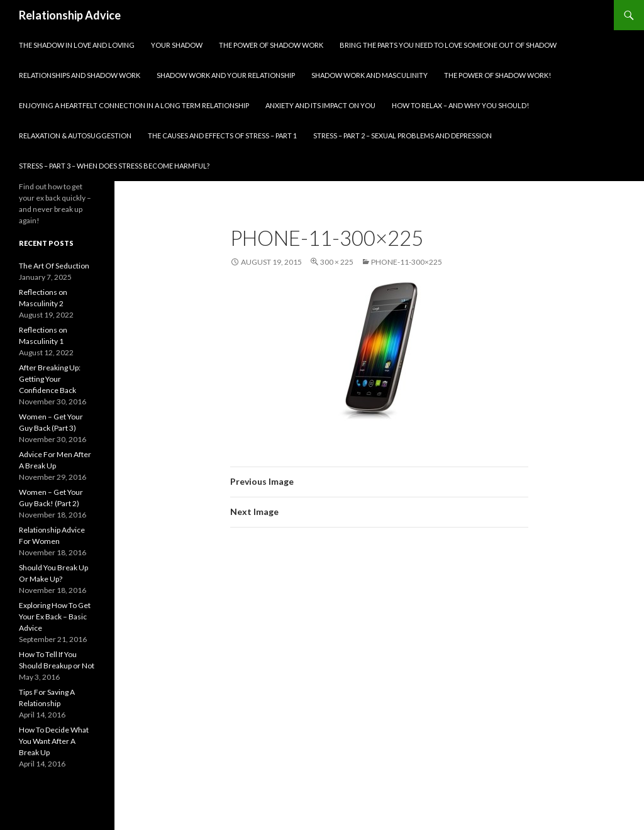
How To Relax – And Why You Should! (460, 105)
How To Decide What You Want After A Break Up (54, 741)
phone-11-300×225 (407, 262)
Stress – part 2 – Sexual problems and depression (402, 136)
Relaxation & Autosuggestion (75, 136)
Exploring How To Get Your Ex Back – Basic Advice (55, 617)
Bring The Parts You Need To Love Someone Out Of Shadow (448, 45)
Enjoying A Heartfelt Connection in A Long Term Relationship (134, 105)
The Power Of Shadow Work (271, 45)
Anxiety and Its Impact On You (320, 105)
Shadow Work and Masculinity (369, 75)
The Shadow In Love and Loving (77, 45)
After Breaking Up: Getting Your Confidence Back (50, 379)
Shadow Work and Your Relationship (226, 75)
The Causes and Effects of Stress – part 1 (222, 136)
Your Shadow (177, 45)
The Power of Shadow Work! (497, 75)
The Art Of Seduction (54, 266)
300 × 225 (337, 262)
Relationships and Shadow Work (80, 75)
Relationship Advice (70, 15)
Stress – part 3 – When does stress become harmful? (114, 166)
